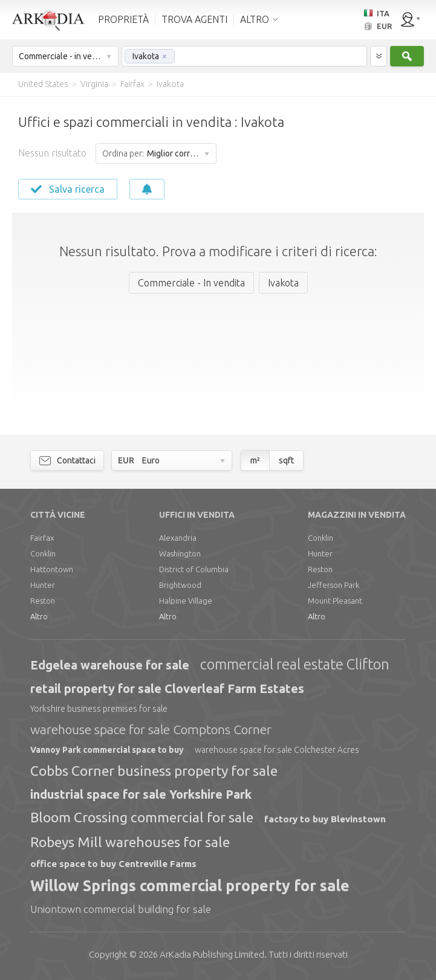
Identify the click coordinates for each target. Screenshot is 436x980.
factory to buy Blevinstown (325, 819)
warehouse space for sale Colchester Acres (277, 750)
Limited (212, 954)
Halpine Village (186, 601)
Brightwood (180, 585)
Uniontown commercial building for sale (121, 909)
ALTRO (255, 19)
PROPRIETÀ (123, 19)
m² (255, 460)
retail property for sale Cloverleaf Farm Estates (167, 688)
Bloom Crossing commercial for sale (142, 817)
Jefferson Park (334, 585)
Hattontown (52, 569)
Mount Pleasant (335, 601)
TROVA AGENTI (194, 19)
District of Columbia (194, 569)
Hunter (43, 585)
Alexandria (178, 538)
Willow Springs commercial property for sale (190, 886)
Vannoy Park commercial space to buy (107, 750)
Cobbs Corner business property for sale (154, 771)
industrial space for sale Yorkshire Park (141, 794)
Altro (39, 616)
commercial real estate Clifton (295, 664)
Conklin (43, 553)
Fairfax (42, 538)
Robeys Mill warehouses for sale (130, 842)
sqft (286, 460)
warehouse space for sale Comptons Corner (151, 729)
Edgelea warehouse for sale (110, 665)
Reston (43, 601)
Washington (180, 553)
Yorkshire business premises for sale (99, 709)
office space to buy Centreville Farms (113, 864)
